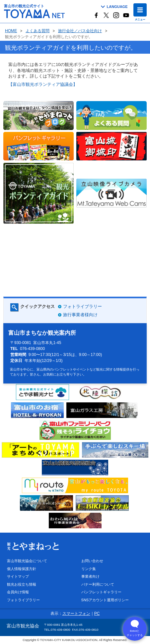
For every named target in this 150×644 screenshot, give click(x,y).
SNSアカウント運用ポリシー (105, 600)
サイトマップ (18, 576)
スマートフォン (76, 614)
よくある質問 (37, 31)
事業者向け (90, 576)
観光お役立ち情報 (22, 584)
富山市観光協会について (27, 561)
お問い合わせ (92, 561)
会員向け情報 (18, 592)
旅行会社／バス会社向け (80, 31)
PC (97, 614)
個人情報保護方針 (22, 569)
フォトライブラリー (82, 306)
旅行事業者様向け (80, 315)
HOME (11, 31)
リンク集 (89, 569)
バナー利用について (98, 584)
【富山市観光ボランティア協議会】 (43, 84)
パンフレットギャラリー (101, 592)
